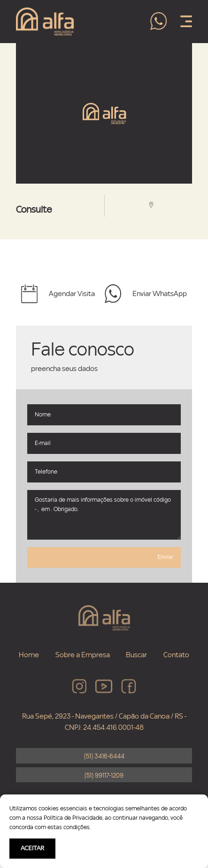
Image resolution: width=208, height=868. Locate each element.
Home (29, 655)
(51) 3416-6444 (104, 757)
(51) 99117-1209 (104, 776)
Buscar (136, 655)
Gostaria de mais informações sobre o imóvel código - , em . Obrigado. (104, 515)
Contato (176, 655)
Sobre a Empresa (83, 655)
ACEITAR (32, 848)
